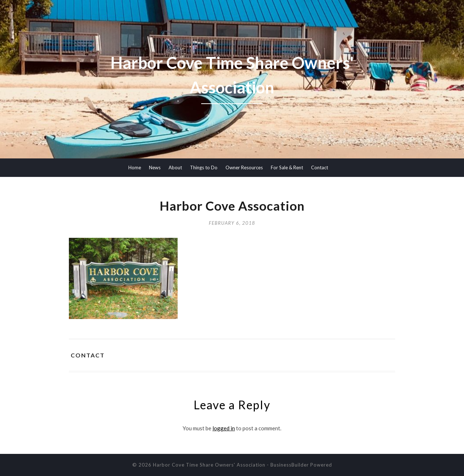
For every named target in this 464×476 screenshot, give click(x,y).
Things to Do (204, 167)
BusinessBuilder (290, 465)
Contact (320, 167)
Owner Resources (244, 167)
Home (135, 167)
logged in (224, 428)
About (175, 167)
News (155, 167)
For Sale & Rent (287, 167)
